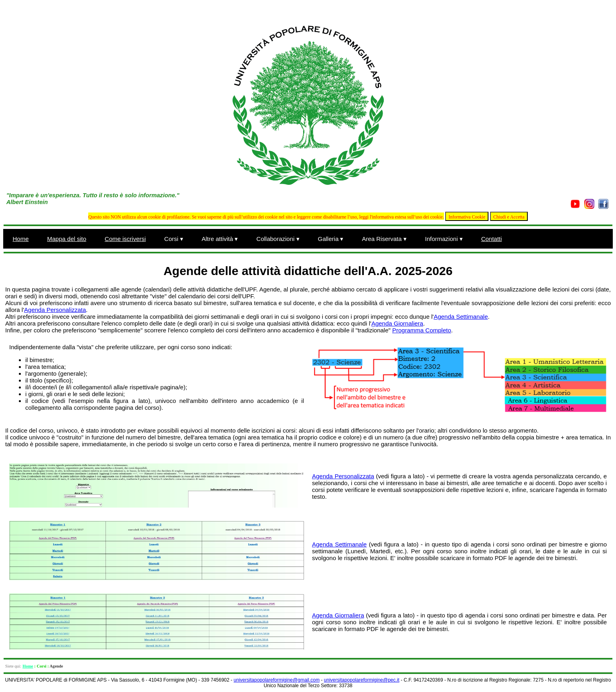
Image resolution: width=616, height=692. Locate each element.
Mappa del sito (67, 239)
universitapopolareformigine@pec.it (362, 680)
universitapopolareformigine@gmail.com (277, 680)
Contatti (492, 239)
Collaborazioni (278, 239)
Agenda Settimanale (461, 317)
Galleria (331, 239)
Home (21, 239)
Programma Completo (422, 330)
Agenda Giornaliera (397, 323)
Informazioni (444, 239)
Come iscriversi (125, 239)
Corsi (174, 239)
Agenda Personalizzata (55, 310)
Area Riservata (384, 239)
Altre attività (220, 239)
